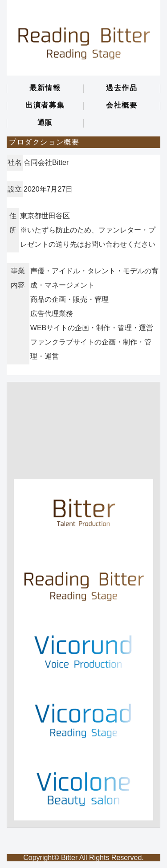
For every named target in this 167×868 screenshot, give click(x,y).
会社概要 (122, 105)
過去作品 (122, 88)
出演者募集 (45, 105)
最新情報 (45, 88)
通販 (45, 123)
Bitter (69, 858)
